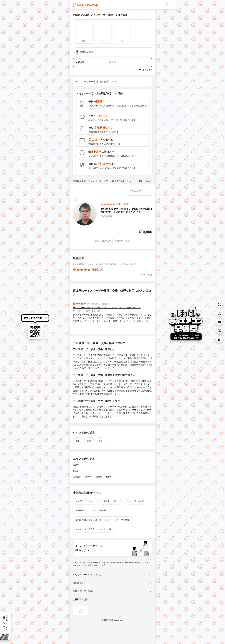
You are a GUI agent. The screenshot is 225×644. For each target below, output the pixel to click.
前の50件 (107, 241)
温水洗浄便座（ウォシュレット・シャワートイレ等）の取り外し (103, 520)
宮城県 (76, 465)
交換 (89, 441)
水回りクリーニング (135, 501)
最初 (97, 241)
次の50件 (118, 241)
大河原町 (77, 477)
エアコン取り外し (100, 510)
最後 (128, 241)
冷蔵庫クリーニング (110, 501)
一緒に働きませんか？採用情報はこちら (5, 624)
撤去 (100, 441)
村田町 (109, 477)
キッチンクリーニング (85, 501)
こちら (129, 156)
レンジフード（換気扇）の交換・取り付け (93, 529)
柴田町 (99, 477)
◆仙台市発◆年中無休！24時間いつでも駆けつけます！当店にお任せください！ (107, 308)
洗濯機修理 (80, 510)
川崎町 (89, 477)
